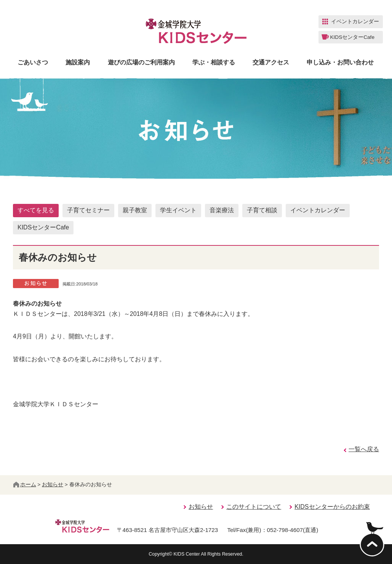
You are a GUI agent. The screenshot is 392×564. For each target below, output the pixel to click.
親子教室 (135, 210)
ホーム (25, 485)
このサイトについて (254, 507)
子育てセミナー (88, 210)
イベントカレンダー (318, 210)
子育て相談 (262, 210)
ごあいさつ (33, 62)
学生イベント (178, 210)
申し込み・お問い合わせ (340, 62)
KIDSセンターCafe (43, 227)
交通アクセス (271, 62)
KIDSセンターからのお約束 (332, 507)
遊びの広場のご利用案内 (141, 62)
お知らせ (53, 485)
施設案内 (78, 62)
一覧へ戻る (364, 449)
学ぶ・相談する (214, 62)
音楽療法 (222, 210)
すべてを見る (36, 210)
